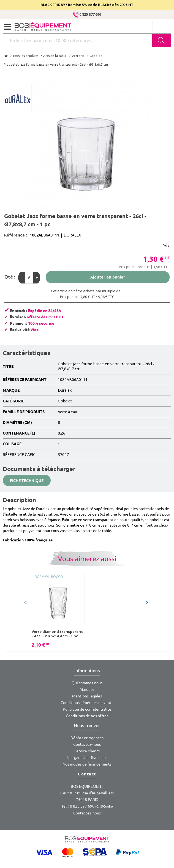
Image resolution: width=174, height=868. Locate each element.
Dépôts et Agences (87, 738)
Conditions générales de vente (87, 703)
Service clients (87, 751)
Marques (87, 689)
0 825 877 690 (87, 14)
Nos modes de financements (87, 764)
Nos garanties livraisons (87, 758)
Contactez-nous (87, 744)
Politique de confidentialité (87, 709)
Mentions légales (87, 696)
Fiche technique (27, 481)
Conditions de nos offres (87, 716)
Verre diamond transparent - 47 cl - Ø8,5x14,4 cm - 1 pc (57, 634)
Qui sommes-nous (87, 683)
